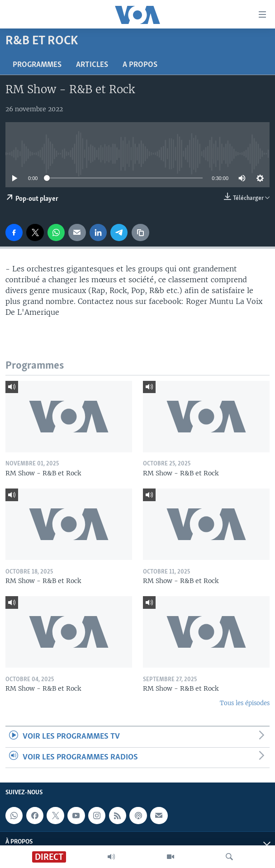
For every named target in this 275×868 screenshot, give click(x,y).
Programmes (37, 65)
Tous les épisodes (245, 703)
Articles (92, 65)
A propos (140, 65)
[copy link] (140, 232)
